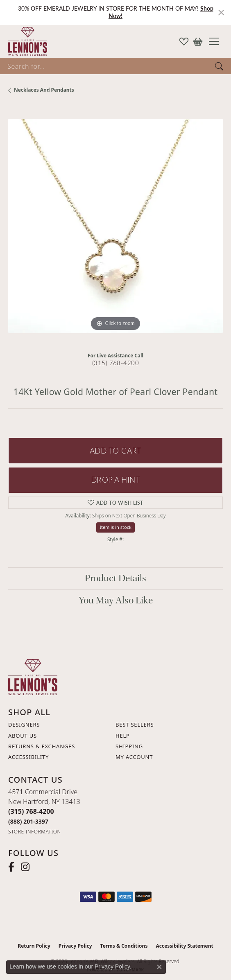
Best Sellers (135, 725)
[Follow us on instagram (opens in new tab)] (25, 867)
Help (123, 736)
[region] (115, 226)
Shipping (129, 746)
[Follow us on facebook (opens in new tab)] (11, 867)
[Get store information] (35, 832)
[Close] (221, 12)
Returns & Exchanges (42, 746)
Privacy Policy (75, 946)
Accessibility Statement (184, 946)
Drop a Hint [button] (115, 480)
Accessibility (28, 757)
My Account (134, 757)
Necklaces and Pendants (44, 90)
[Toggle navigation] (217, 41)
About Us (23, 736)
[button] (184, 41)
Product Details (115, 578)
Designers (24, 725)
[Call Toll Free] (28, 821)
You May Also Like (116, 600)
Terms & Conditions (124, 946)
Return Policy (34, 946)
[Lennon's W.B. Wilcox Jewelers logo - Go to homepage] (26, 41)
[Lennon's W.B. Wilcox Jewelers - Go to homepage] (33, 677)
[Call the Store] (31, 811)
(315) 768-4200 (116, 363)
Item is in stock (115, 527)
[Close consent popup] (159, 967)
